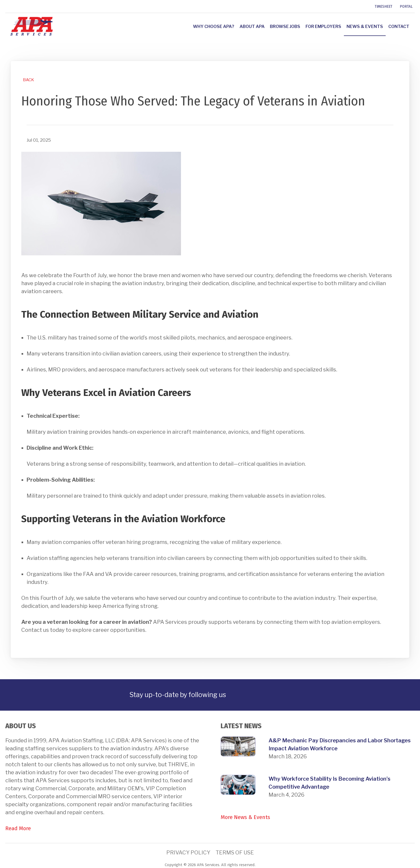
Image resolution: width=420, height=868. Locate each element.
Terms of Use (235, 853)
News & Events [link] (365, 26)
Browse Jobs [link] (285, 26)
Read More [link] (18, 828)
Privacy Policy (188, 853)
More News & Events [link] (245, 817)
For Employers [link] (323, 26)
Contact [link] (399, 26)
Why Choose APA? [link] (214, 26)
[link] (6, 6)
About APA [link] (252, 26)
